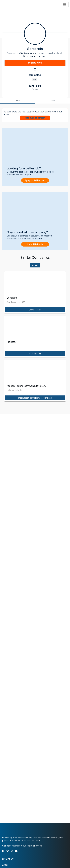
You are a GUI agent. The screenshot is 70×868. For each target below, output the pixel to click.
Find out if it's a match (35, 118)
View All (35, 265)
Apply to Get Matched (35, 180)
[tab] (13, 5)
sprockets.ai (35, 75)
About (5, 865)
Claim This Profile (35, 244)
